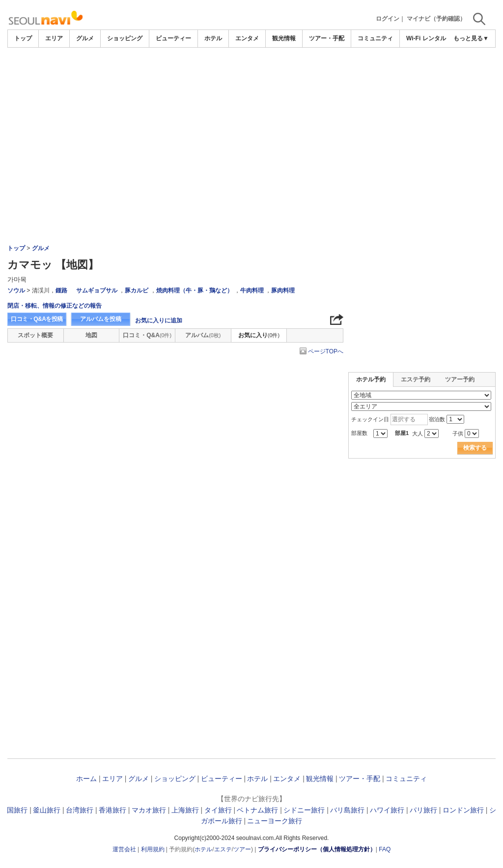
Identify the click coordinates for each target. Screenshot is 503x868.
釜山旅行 (47, 810)
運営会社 (124, 849)
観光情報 (284, 38)
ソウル (16, 290)
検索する (475, 448)
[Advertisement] (251, 75)
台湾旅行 (80, 810)
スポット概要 (35, 335)
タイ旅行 (218, 810)
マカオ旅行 (149, 810)
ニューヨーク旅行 (275, 821)
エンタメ (247, 38)
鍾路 (61, 290)
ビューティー (173, 38)
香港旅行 (112, 810)
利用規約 (153, 849)
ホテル (213, 38)
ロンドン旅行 (463, 810)
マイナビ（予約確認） (436, 19)
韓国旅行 (14, 810)
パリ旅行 (423, 810)
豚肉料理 (283, 290)
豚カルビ (137, 290)
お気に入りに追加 (159, 320)
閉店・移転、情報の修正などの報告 (55, 306)
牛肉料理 (252, 290)
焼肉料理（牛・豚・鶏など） (195, 290)
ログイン (388, 19)
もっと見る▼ (471, 38)
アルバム (203, 335)
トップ (23, 38)
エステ (223, 849)
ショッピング (125, 38)
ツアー (242, 849)
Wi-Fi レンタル (426, 38)
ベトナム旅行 (257, 810)
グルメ (85, 38)
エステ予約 (416, 379)
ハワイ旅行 (387, 810)
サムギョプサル (97, 290)
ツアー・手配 (327, 38)
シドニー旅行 (304, 810)
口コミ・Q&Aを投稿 (37, 319)
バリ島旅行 (347, 810)
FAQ (385, 849)
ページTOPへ (326, 351)
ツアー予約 (460, 379)
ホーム (86, 779)
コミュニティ (375, 38)
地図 (91, 335)
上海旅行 (185, 810)
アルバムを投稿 (101, 319)
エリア (54, 38)
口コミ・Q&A (147, 335)
